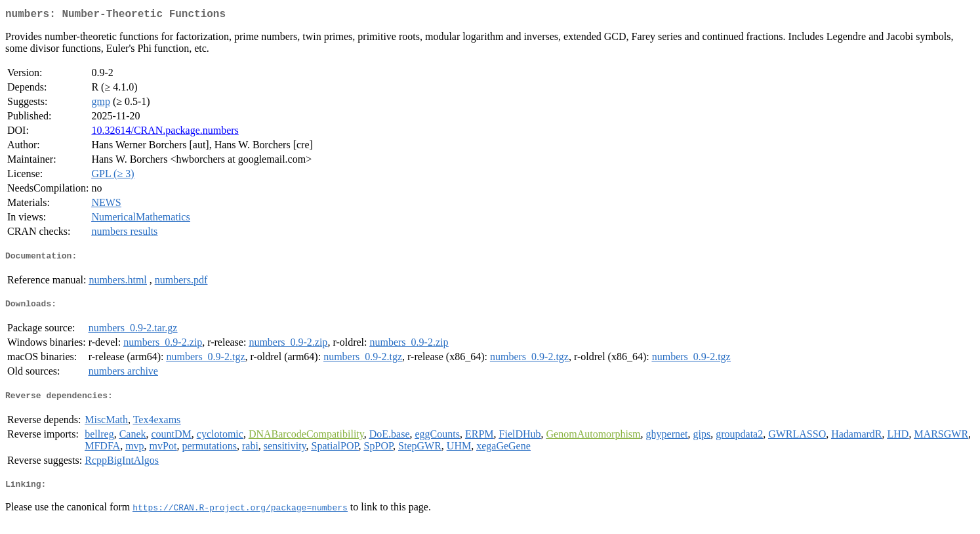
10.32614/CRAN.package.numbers (165, 133)
